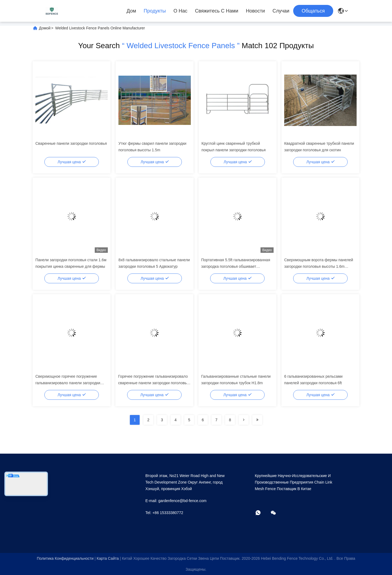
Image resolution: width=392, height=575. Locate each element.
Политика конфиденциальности (65, 558)
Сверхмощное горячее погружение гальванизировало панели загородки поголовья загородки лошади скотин (68, 383)
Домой (45, 28)
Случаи (281, 11)
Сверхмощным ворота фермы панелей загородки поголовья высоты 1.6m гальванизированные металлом (319, 266)
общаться (313, 11)
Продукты (155, 11)
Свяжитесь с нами (217, 11)
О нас (180, 11)
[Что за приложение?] (262, 513)
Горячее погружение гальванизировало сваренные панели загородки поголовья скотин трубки (153, 383)
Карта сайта (108, 558)
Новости (255, 11)
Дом (131, 11)
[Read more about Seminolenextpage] (244, 420)
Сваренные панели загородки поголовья (71, 143)
